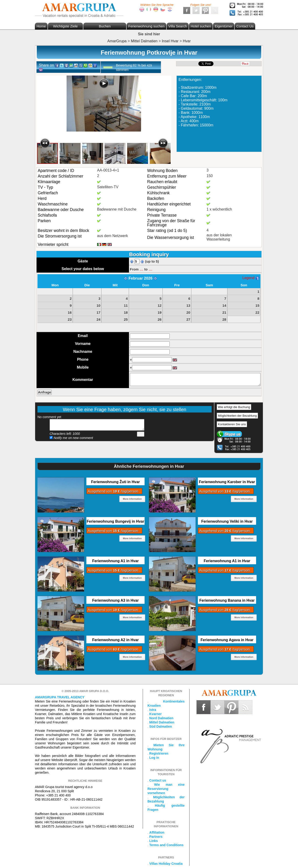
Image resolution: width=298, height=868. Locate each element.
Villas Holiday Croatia (166, 864)
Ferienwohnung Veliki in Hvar (227, 521)
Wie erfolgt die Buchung (234, 407)
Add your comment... (97, 425)
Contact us (158, 780)
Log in (154, 758)
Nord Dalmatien (161, 718)
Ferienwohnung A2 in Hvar (115, 640)
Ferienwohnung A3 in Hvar (115, 600)
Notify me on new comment (71, 438)
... (141, 269)
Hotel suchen (201, 26)
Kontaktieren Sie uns (232, 424)
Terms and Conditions (166, 845)
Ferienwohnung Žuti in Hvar (115, 482)
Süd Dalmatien (161, 726)
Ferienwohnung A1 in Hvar (115, 561)
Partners (156, 837)
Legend (251, 278)
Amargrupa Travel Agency (60, 697)
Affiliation (157, 832)
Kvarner (155, 714)
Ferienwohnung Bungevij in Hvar (115, 521)
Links (154, 841)
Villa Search (178, 26)
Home (41, 26)
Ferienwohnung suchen (146, 26)
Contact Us (245, 26)
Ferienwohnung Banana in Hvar (227, 600)
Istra (153, 710)
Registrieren (159, 753)
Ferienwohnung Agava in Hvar (227, 640)
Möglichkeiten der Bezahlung (237, 416)
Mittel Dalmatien (162, 722)
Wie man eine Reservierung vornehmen (166, 789)
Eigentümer (224, 26)
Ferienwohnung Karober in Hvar (227, 482)
